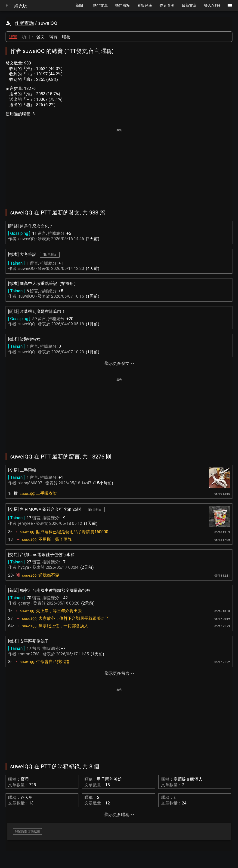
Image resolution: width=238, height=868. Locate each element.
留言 (53, 37)
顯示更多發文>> (119, 363)
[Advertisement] (119, 165)
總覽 (13, 37)
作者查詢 (24, 23)
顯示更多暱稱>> (119, 815)
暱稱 (66, 37)
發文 (40, 37)
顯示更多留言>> (119, 673)
